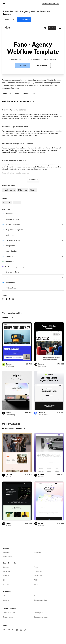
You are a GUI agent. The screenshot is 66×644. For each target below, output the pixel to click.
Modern (17, 203)
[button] (63, 3)
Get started (51, 3)
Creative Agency (9, 190)
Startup (33, 190)
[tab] (7, 94)
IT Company (23, 190)
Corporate (7, 203)
